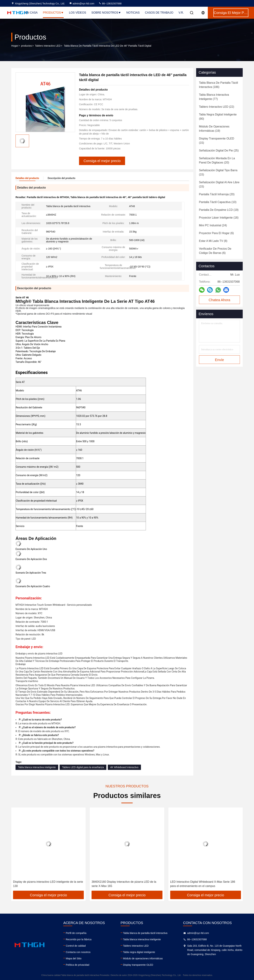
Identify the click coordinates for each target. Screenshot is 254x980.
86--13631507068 (110, 4)
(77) (214, 97)
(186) (218, 85)
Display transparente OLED (138, 965)
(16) (219, 218)
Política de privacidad (78, 965)
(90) (218, 117)
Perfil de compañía (76, 933)
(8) (213, 241)
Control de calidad (76, 946)
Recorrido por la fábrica (79, 939)
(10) (218, 202)
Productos (53, 13)
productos (26, 46)
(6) (216, 233)
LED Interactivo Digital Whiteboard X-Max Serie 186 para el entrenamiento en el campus (203, 884)
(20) (217, 160)
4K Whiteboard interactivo (124, 767)
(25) (219, 151)
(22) (217, 107)
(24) (213, 225)
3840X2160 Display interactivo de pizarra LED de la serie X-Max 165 (124, 884)
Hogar (15, 46)
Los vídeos (78, 13)
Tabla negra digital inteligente (139, 952)
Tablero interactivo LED (48, 46)
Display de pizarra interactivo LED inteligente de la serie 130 (48, 884)
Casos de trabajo (159, 13)
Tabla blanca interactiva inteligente (37, 767)
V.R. (181, 13)
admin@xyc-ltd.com (82, 4)
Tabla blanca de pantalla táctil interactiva (145, 933)
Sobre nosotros (106, 13)
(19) (214, 129)
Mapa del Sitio (74, 958)
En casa (31, 13)
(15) (217, 141)
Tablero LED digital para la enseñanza (83, 767)
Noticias (133, 13)
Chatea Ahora (219, 300)
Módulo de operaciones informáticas (143, 958)
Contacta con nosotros (78, 952)
